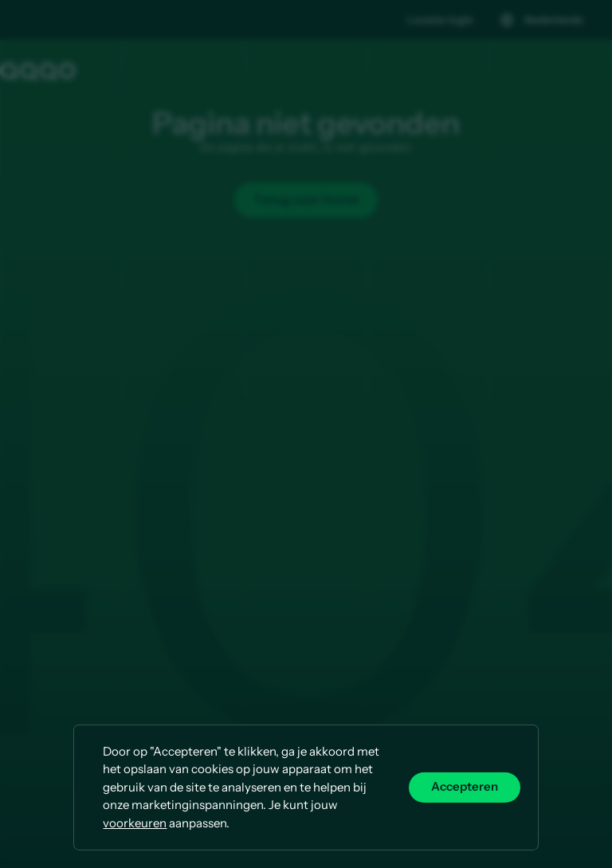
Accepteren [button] (465, 787)
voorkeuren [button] (135, 823)
